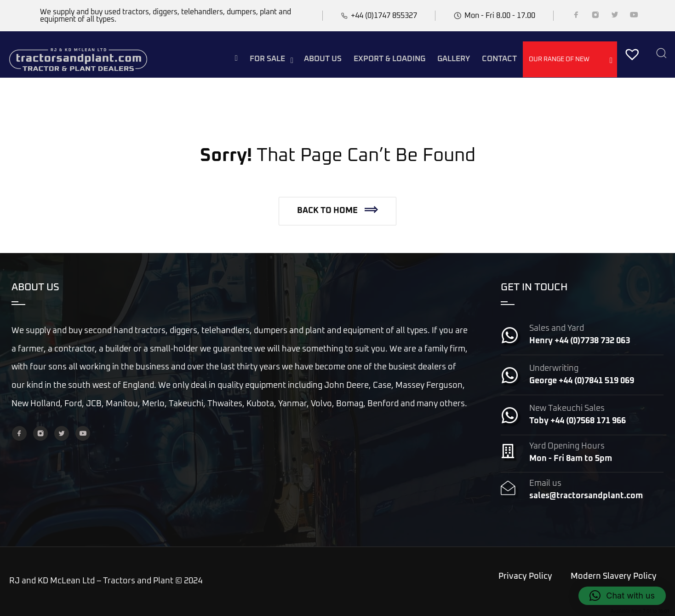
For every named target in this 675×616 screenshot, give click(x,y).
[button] (337, 211)
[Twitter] (615, 17)
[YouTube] (634, 17)
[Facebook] (576, 17)
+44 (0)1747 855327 (384, 16)
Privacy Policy (525, 576)
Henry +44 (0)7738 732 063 (580, 341)
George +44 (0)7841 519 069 (582, 381)
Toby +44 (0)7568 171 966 (578, 421)
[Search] (661, 54)
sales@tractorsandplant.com (586, 496)
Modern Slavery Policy (614, 576)
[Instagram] (595, 17)
